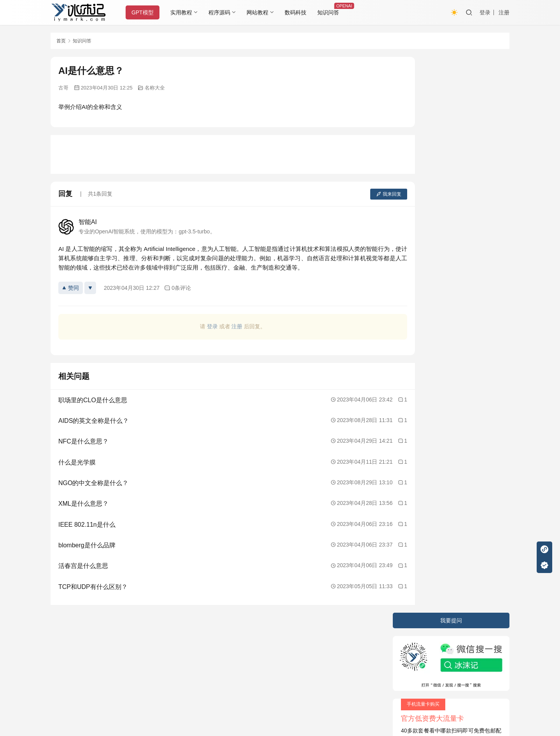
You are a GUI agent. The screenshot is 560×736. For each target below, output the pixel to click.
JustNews (214, 651)
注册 (504, 12)
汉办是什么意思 (422, 239)
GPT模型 (145, 12)
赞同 (71, 288)
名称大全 (155, 88)
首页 (61, 41)
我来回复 (359, 194)
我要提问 (451, 65)
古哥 (63, 88)
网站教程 (260, 12)
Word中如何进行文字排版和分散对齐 (448, 253)
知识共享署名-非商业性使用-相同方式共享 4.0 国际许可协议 (262, 705)
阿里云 (364, 651)
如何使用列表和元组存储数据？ (441, 266)
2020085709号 (150, 651)
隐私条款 (92, 636)
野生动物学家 (420, 294)
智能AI (88, 222)
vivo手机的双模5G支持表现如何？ (444, 280)
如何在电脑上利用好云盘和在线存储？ (450, 225)
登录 (485, 12)
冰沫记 (95, 651)
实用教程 (184, 12)
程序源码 (222, 12)
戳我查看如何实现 (358, 697)
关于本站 (61, 636)
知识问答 (331, 12)
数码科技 (298, 12)
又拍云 (311, 651)
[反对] (90, 288)
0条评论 (178, 288)
